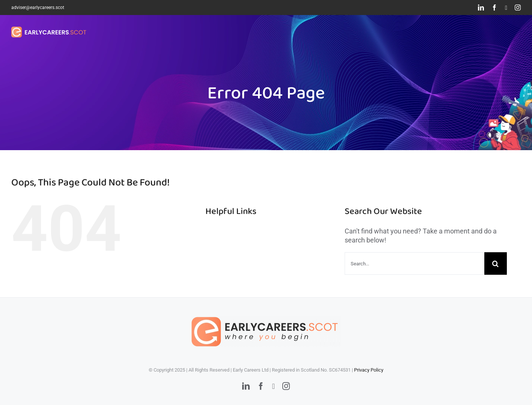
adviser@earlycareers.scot (38, 8)
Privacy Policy (369, 370)
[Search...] (414, 263)
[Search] (496, 263)
